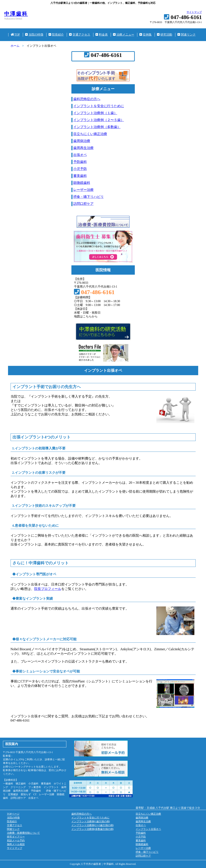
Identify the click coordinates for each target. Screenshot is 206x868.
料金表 (102, 35)
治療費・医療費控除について (23, 833)
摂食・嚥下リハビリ (89, 197)
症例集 (146, 35)
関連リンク (187, 35)
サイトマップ (194, 12)
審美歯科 (80, 176)
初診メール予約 (16, 840)
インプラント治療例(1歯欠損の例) (91, 821)
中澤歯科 (16, 14)
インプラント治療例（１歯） (95, 113)
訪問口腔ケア (83, 204)
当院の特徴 (34, 35)
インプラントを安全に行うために (99, 106)
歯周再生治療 (83, 148)
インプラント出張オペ (148, 829)
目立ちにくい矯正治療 (90, 134)
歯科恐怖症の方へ (87, 99)
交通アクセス (80, 35)
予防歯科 (80, 162)
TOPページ (13, 814)
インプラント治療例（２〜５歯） (99, 120)
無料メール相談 (16, 844)
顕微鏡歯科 (82, 183)
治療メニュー (124, 35)
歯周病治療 (82, 141)
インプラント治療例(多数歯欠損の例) (93, 829)
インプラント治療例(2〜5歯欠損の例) (93, 825)
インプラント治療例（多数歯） (97, 127)
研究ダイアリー (16, 837)
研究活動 (165, 35)
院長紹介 (56, 35)
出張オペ (80, 155)
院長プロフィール (48, 589)
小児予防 (80, 169)
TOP (15, 35)
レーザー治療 (83, 190)
